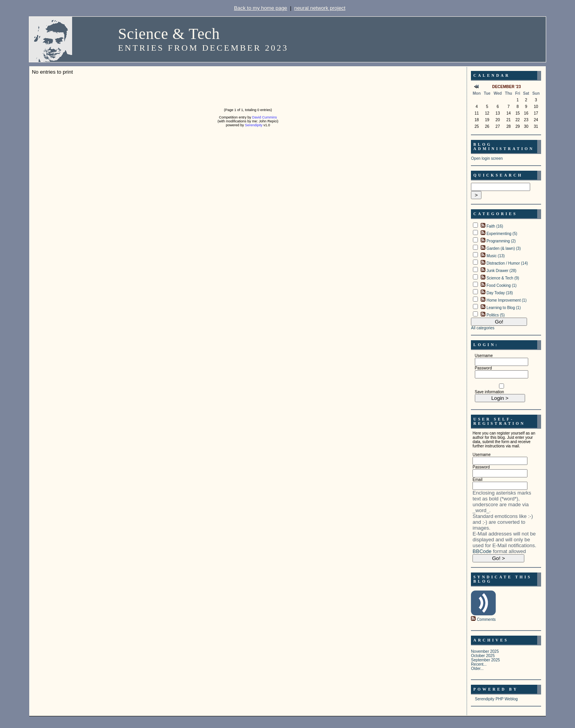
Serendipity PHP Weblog (496, 699)
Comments (486, 619)
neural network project (320, 8)
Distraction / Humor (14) (507, 263)
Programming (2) (501, 241)
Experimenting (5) (502, 234)
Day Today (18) (500, 293)
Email (477, 480)
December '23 (506, 87)
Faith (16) (495, 226)
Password (483, 368)
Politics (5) (496, 315)
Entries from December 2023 (203, 48)
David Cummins (265, 117)
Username (484, 356)
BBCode (482, 551)
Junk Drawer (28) (502, 271)
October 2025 (483, 656)
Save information (489, 392)
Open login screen (487, 158)
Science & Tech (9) (503, 278)
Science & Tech (169, 34)
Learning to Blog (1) (504, 308)
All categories (483, 328)
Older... (477, 669)
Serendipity (254, 125)
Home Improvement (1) (507, 300)
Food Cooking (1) (502, 285)
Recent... (479, 664)
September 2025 (485, 660)
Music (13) (496, 256)
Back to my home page (260, 8)
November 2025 (485, 651)
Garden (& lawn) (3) (504, 248)
